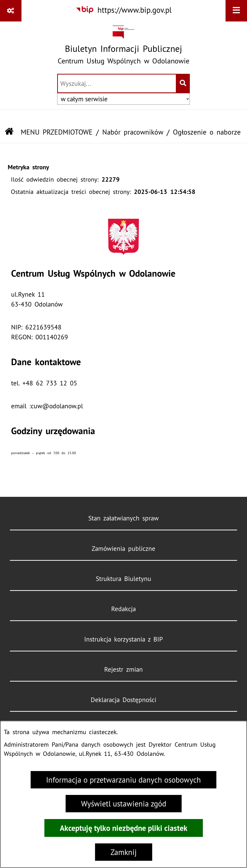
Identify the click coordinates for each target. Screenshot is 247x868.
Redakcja (123, 609)
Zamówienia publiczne (123, 548)
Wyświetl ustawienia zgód (124, 804)
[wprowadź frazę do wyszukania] (117, 83)
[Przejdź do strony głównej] (123, 47)
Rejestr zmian (123, 669)
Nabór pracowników (133, 132)
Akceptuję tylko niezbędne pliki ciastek (124, 828)
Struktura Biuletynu (123, 579)
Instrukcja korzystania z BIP (123, 639)
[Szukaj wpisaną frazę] (183, 83)
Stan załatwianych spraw (123, 518)
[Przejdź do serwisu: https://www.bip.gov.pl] (123, 10)
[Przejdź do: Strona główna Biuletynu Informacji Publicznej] (9, 132)
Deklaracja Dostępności (123, 700)
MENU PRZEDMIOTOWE (57, 132)
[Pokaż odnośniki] (11, 11)
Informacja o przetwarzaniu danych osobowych (123, 780)
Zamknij (124, 852)
